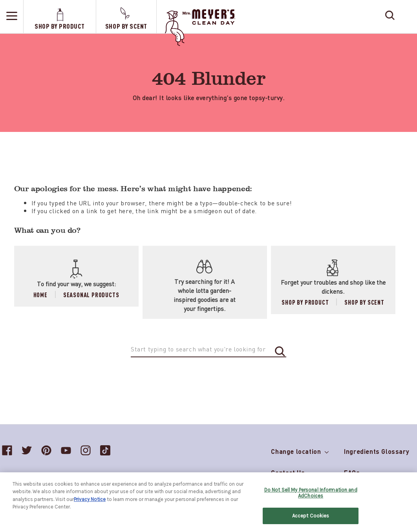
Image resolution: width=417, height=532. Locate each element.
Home (40, 295)
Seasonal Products (91, 295)
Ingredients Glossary (377, 451)
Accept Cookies (311, 519)
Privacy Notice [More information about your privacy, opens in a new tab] (90, 502)
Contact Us (288, 473)
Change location (300, 450)
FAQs (352, 473)
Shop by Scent (364, 302)
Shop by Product (305, 302)
